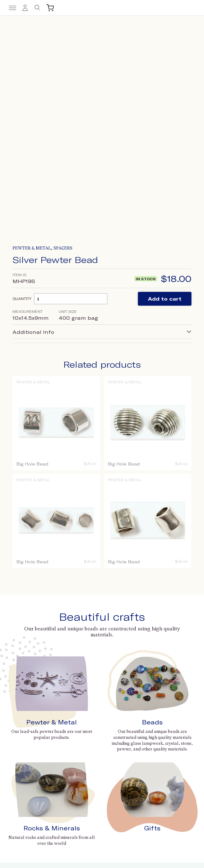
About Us (116, 719)
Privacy (109, 856)
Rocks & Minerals (52, 641)
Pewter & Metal (32, 61)
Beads (152, 535)
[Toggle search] (38, 8)
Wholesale (19, 773)
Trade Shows (120, 728)
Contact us (19, 765)
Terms (94, 856)
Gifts (152, 641)
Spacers (63, 61)
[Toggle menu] (13, 8)
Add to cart (165, 112)
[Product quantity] (71, 112)
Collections (118, 736)
